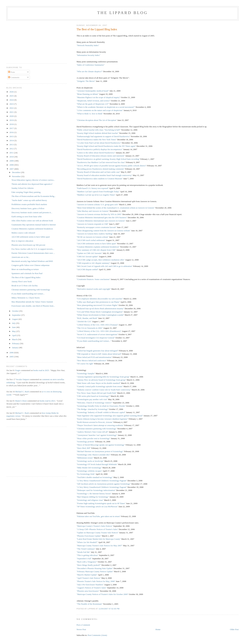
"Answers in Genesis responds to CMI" (93, 224)
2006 (12, 353)
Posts (11, 72)
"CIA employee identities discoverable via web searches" (100, 299)
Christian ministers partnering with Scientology (31, 290)
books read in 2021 (47, 401)
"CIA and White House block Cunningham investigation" (100, 312)
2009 (12, 161)
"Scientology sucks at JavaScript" (90, 461)
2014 (12, 140)
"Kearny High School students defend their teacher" (98, 133)
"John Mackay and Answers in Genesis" (93, 211)
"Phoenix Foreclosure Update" (89, 536)
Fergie (18, 370)
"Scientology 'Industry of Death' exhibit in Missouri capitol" (101, 412)
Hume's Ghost (21, 401)
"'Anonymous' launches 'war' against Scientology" (97, 435)
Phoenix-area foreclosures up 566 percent (28, 245)
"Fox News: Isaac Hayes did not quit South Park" (97, 393)
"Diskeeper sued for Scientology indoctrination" (96, 490)
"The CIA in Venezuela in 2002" (90, 328)
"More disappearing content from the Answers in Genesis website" (104, 231)
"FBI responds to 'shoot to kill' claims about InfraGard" (99, 354)
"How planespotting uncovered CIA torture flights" (97, 305)
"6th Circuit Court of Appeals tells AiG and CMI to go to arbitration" (105, 266)
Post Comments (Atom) (97, 635)
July (14, 323)
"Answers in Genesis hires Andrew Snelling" (95, 234)
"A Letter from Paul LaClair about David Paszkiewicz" (99, 143)
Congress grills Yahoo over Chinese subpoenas (30, 265)
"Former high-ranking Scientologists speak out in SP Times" (101, 503)
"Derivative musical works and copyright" (94, 289)
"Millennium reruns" (85, 458)
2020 (12, 116)
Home (158, 629)
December (16, 172)
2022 (12, 108)
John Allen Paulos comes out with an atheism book (32, 221)
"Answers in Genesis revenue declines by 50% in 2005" (99, 214)
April (14, 335)
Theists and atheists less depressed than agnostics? (32, 184)
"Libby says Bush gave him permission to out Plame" (98, 302)
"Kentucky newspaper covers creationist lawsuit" (96, 227)
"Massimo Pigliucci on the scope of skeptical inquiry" (98, 97)
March (15, 339)
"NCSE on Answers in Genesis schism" (93, 237)
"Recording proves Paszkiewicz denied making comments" (101, 169)
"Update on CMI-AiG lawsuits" (89, 253)
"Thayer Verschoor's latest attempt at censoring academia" (100, 425)
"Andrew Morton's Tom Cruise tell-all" (92, 432)
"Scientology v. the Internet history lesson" (94, 494)
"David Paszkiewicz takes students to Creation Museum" (100, 179)
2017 (12, 128)
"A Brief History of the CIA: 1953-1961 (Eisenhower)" (99, 331)
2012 (12, 149)
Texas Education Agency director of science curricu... (33, 180)
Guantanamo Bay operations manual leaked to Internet (34, 225)
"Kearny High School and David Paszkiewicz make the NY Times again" (106, 146)
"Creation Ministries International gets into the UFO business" (102, 217)
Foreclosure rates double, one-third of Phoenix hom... (33, 306)
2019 (12, 120)
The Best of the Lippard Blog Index (97, 29)
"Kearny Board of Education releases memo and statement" (101, 156)
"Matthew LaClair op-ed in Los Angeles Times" (96, 195)
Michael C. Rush (22, 392)
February (16, 343)
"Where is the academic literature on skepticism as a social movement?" (106, 107)
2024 (12, 100)
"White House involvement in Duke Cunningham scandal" (100, 315)
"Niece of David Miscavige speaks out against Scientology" (101, 445)
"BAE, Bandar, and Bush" (87, 318)
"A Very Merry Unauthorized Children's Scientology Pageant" (102, 481)
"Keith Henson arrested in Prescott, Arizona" (95, 422)
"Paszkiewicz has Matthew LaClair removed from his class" (101, 162)
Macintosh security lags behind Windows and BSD (32, 261)
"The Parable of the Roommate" (90, 604)
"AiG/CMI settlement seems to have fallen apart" (97, 244)
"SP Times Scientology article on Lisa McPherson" (97, 507)
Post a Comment (83, 625)
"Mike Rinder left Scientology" (89, 468)
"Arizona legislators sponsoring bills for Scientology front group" (103, 377)
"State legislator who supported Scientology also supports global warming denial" (110, 416)
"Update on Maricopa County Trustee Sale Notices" (98, 533)
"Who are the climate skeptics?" (90, 71)
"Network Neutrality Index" (88, 45)
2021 (12, 112)
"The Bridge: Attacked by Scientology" (92, 409)
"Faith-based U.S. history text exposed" (93, 188)
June (14, 327)
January (15, 348)
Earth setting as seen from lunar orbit (26, 217)
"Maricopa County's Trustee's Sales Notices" (95, 526)
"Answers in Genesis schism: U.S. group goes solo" (98, 204)
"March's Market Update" (87, 575)
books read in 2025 (41, 370)
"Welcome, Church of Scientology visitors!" (94, 403)
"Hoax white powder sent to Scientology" (93, 438)
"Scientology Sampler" (86, 373)
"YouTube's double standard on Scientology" (95, 477)
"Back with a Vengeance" (87, 562)
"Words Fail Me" (83, 552)
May (14, 331)
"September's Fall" (84, 559)
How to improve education (22, 241)
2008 (12, 165)
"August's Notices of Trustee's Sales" (92, 588)
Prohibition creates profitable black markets (29, 204)
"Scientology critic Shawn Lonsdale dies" (93, 455)
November (17, 176)
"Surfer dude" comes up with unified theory (29, 200)
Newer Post (81, 629)
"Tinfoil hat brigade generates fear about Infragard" (97, 351)
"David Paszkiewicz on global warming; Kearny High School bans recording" (108, 159)
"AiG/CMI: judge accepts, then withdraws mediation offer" (101, 260)
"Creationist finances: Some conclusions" (93, 279)
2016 (12, 132)
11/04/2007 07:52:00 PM (109, 609)
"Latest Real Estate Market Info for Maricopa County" (99, 539)
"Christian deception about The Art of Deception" (97, 120)
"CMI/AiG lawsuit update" (87, 256)
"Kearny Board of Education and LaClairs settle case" (98, 172)
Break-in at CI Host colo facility (25, 286)
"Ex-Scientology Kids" (86, 474)
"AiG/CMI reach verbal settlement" (91, 240)
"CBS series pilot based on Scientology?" (93, 396)
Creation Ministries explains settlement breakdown (32, 229)
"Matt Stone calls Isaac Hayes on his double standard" (99, 383)
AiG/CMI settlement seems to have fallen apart (31, 237)
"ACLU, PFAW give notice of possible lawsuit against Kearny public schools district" (111, 166)
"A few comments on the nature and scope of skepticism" (100, 110)
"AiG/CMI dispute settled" (87, 269)
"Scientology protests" (86, 442)
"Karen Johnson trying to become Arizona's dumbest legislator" (102, 419)
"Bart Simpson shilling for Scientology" (93, 497)
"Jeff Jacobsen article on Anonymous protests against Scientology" (104, 484)
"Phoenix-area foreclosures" (88, 591)
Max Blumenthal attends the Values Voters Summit (32, 302)
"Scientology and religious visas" (90, 500)
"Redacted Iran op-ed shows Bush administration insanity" (100, 308)
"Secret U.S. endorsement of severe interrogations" (97, 334)
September (17, 315)
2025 (12, 96)
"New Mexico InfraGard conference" (92, 360)
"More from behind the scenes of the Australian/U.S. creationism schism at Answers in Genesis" (116, 208)
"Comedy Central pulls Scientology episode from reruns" (100, 386)
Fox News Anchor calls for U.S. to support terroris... (33, 249)
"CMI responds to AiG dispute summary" (93, 263)
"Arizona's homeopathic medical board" (93, 91)
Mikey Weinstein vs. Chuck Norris (25, 298)
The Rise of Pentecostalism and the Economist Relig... (34, 196)
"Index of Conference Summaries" (91, 65)
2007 (12, 169)
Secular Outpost (22, 379)
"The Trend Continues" (86, 549)
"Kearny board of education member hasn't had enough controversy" (104, 175)
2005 (12, 357)
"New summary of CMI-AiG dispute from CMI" (96, 250)
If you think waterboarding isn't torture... (28, 294)
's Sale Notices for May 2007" (110, 546)
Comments (14, 77)
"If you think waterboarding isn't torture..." (94, 341)
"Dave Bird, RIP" (84, 448)
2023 (12, 104)
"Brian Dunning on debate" (88, 94)
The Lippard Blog (122, 13)
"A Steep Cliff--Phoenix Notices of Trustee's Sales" (97, 529)
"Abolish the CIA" (84, 321)
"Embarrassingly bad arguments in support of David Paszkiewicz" (103, 136)
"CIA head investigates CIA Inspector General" (96, 338)
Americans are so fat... (21, 257)
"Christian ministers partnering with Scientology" (97, 429)
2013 (12, 145)
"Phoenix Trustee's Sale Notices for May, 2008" (96, 581)
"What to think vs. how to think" (90, 114)
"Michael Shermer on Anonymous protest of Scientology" (100, 451)
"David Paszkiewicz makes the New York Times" (97, 140)
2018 (12, 124)
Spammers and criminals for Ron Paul (27, 273)
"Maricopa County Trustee (87, 546)
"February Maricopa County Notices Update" (95, 571)
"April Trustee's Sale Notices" (89, 578)
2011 (12, 153)
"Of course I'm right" (85, 364)
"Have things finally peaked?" (89, 565)
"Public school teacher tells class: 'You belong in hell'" (99, 130)
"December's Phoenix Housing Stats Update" (95, 568)
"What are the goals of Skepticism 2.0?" (93, 104)
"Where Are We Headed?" (87, 542)
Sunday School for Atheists (22, 188)
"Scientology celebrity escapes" (89, 471)
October (16, 311)
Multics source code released (23, 233)
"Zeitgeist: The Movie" (86, 81)
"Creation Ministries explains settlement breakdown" (98, 247)
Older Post (234, 629)
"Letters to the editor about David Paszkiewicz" (96, 153)
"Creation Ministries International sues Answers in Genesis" (101, 221)
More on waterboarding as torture (25, 269)
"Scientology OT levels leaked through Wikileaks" (97, 464)
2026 (12, 92)
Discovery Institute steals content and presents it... (32, 212)
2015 (12, 136)
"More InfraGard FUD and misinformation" (94, 357)
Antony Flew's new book (22, 281)
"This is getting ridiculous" (87, 555)
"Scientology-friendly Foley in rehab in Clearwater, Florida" (101, 406)
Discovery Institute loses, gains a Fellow (28, 208)
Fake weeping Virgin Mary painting (26, 192)
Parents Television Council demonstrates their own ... (33, 253)
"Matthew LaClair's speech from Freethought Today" (98, 192)
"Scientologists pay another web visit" (92, 399)
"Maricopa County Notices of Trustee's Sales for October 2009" (102, 594)
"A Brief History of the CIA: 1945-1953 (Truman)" (97, 325)
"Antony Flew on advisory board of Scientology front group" (101, 380)
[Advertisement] (16, 41)
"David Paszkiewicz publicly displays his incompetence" (100, 149)
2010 (12, 157)
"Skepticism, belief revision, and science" (93, 101)
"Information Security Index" (88, 55)
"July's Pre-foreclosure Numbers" (90, 585)
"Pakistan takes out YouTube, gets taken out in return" (99, 516)
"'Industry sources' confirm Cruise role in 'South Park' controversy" (104, 390)
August (15, 319)
